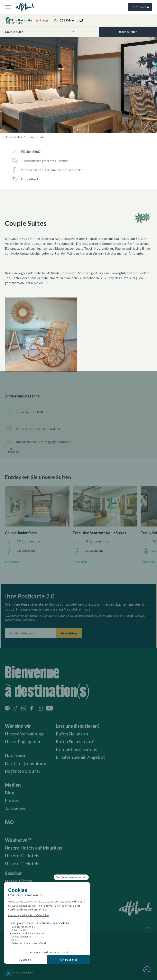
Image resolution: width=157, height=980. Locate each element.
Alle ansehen (13, 450)
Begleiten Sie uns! (22, 771)
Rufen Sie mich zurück (77, 741)
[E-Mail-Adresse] (30, 633)
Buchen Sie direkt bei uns (19, 973)
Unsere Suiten (13, 137)
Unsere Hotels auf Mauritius (34, 848)
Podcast (13, 800)
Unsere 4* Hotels (22, 863)
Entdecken (12, 562)
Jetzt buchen (140, 7)
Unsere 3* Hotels (22, 856)
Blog (10, 793)
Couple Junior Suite (21, 533)
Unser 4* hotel (19, 881)
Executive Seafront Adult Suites (99, 533)
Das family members (25, 763)
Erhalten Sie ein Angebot (80, 757)
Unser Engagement (24, 741)
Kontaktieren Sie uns (76, 749)
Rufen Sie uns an (72, 734)
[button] (77, 130)
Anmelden (69, 633)
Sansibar (13, 873)
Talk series (15, 808)
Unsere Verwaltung (24, 734)
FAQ (9, 822)
